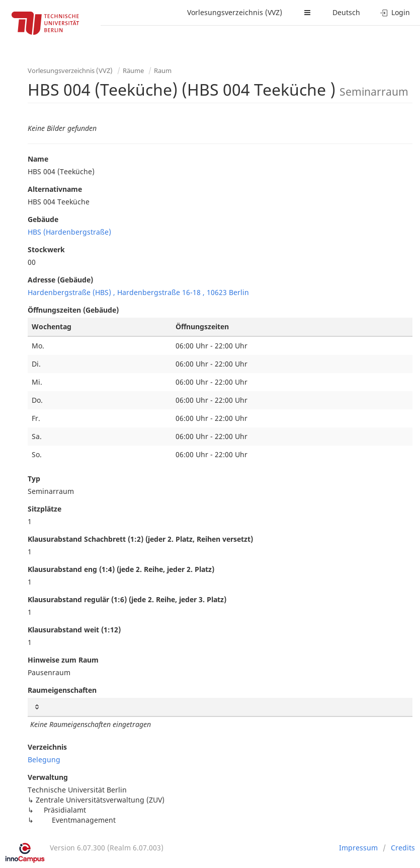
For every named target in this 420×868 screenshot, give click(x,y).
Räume (133, 70)
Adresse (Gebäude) (60, 280)
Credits (403, 848)
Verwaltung (48, 777)
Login (395, 12)
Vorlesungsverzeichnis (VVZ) (235, 12)
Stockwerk (46, 249)
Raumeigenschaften (62, 690)
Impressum (358, 848)
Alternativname (55, 189)
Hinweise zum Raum (63, 660)
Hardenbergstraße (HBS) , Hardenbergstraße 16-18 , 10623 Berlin (138, 292)
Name (38, 159)
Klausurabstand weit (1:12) (74, 630)
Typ (34, 479)
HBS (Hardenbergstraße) (69, 232)
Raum (163, 70)
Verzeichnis (47, 747)
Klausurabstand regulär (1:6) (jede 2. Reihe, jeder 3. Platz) (127, 599)
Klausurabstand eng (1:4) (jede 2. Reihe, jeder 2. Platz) (121, 569)
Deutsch (346, 12)
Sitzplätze (45, 509)
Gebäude (43, 219)
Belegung (44, 760)
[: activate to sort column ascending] (220, 707)
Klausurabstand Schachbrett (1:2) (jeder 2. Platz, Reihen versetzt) (140, 539)
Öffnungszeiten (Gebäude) (73, 310)
